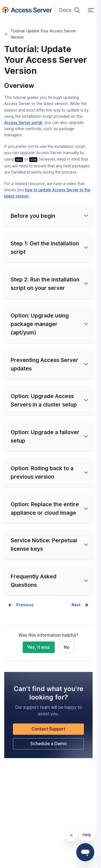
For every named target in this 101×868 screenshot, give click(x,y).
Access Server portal (23, 123)
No (67, 647)
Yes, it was (39, 647)
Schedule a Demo (48, 743)
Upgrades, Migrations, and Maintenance (6, 34)
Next (76, 605)
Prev (21, 605)
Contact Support (48, 729)
